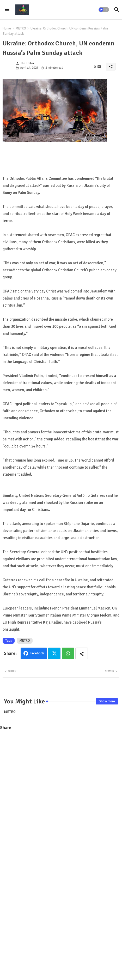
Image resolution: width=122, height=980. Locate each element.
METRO (21, 28)
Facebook (37, 653)
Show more (107, 701)
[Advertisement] (61, 797)
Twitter (54, 653)
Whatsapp (68, 653)
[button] (104, 10)
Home (7, 28)
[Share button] (82, 653)
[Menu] (7, 10)
